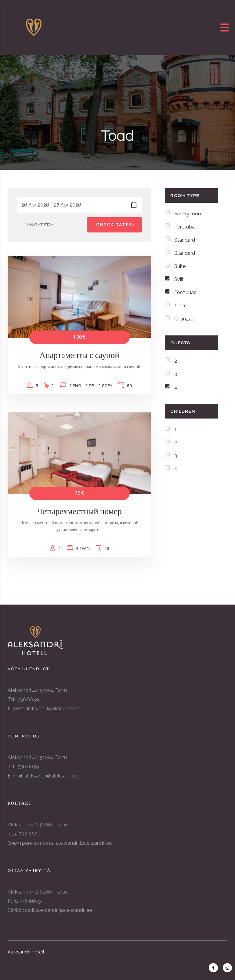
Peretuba (184, 227)
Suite (180, 266)
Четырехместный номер (80, 512)
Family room (188, 214)
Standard (185, 240)
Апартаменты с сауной (80, 355)
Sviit (179, 279)
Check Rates (117, 225)
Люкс (181, 306)
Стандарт (186, 319)
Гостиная (185, 293)
